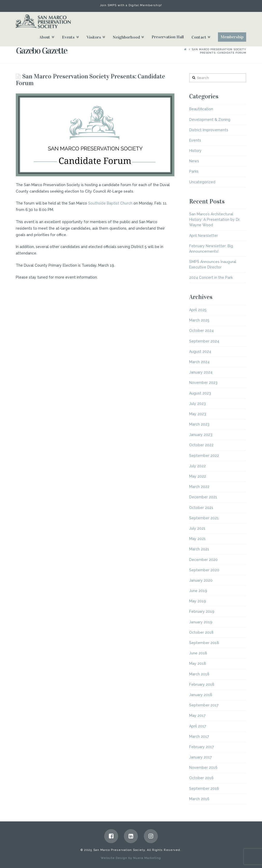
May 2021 (197, 539)
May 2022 (198, 476)
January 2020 (201, 580)
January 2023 (201, 435)
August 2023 (200, 393)
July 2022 (197, 466)
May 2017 (197, 716)
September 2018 (204, 643)
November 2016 (203, 768)
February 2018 (202, 684)
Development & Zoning (210, 120)
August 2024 (200, 352)
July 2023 (197, 404)
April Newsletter (204, 236)
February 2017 (201, 747)
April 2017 (198, 726)
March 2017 (199, 736)
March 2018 (199, 674)
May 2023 (198, 414)
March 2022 (199, 487)
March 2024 (199, 362)
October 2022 (201, 445)
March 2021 (199, 549)
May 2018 (198, 663)
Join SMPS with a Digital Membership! (131, 5)
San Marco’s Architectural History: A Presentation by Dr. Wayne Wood (215, 220)
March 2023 (199, 424)
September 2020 (204, 570)
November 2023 (203, 383)
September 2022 (204, 456)
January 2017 (200, 757)
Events (195, 140)
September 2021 (204, 518)
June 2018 (198, 653)
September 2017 (204, 705)
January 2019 (201, 622)
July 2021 (197, 528)
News (194, 161)
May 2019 (198, 601)
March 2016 (199, 799)
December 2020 (203, 560)
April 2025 (198, 310)
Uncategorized (202, 182)
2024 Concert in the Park (211, 278)
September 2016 (204, 789)
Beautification (201, 109)
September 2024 (204, 341)
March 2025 (199, 320)
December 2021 (203, 497)
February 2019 (202, 611)
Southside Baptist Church (110, 203)
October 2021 (201, 508)
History (195, 151)
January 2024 (201, 372)
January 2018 (201, 695)
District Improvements (209, 130)
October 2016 (201, 778)
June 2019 (198, 591)
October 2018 (201, 632)
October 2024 (201, 331)
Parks (194, 171)
